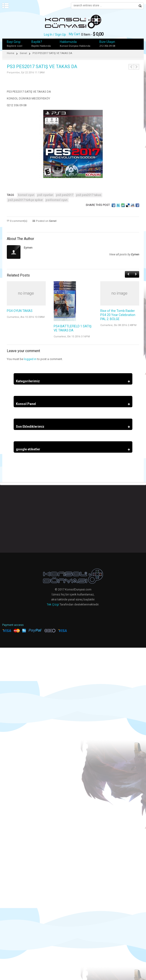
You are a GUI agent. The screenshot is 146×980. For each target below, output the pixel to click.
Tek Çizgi (53, 604)
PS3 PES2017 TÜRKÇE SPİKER (25, 200)
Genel (23, 53)
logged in (30, 359)
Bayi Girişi (14, 42)
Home (11, 53)
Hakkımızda (68, 42)
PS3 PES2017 (65, 195)
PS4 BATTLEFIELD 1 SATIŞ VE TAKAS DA (73, 328)
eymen (28, 248)
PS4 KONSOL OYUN (57, 200)
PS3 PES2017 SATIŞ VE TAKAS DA (42, 67)
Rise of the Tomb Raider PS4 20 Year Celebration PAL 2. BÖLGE (118, 315)
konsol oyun (26, 195)
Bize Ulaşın (107, 42)
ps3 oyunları (45, 195)
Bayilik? (37, 42)
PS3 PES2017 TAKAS (89, 195)
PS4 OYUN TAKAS (20, 311)
